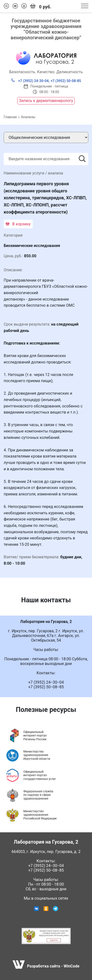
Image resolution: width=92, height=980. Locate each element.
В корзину (18, 224)
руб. (41, 6)
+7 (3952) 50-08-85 (66, 81)
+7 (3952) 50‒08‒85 (46, 870)
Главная (10, 117)
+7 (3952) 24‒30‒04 (46, 866)
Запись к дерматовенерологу (46, 101)
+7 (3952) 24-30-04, (30, 81)
